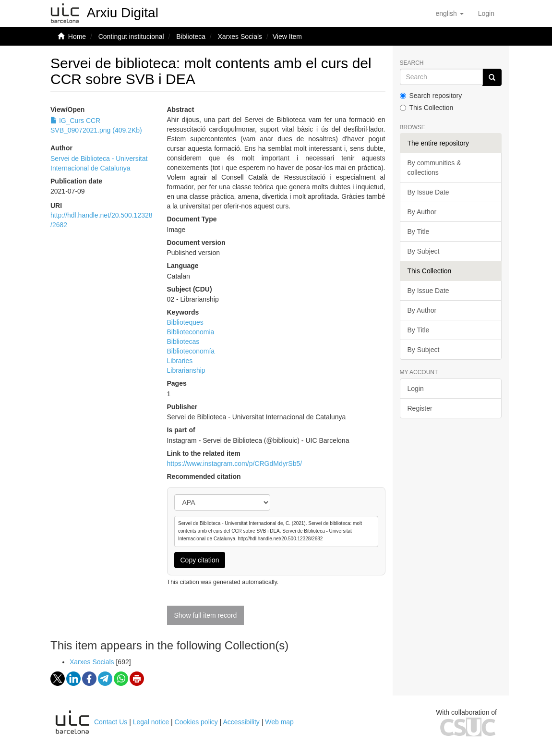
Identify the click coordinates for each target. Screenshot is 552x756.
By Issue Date (428, 192)
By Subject (424, 251)
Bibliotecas (183, 341)
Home (77, 37)
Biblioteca (191, 37)
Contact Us (111, 722)
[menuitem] (486, 13)
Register (420, 408)
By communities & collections (434, 168)
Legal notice (151, 722)
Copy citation (200, 560)
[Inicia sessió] (486, 13)
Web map (279, 722)
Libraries (180, 361)
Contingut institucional (131, 37)
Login (416, 389)
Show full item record (206, 615)
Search (412, 63)
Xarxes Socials (240, 37)
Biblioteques (185, 322)
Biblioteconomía (191, 351)
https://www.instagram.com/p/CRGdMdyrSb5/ (235, 463)
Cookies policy (196, 722)
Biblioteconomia (191, 332)
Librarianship (186, 370)
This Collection (427, 108)
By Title (419, 232)
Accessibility (241, 722)
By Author (422, 212)
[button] (449, 13)
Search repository (431, 96)
